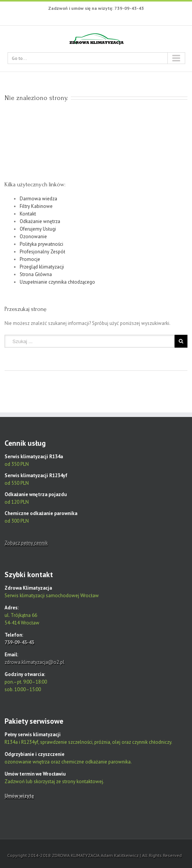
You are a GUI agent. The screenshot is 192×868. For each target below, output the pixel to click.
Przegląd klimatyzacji (42, 267)
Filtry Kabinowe (36, 206)
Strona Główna (36, 274)
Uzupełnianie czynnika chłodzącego (57, 282)
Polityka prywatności (41, 244)
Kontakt (28, 214)
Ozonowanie (33, 237)
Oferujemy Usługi (38, 229)
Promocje (30, 259)
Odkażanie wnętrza (40, 221)
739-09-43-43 (19, 642)
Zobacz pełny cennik (26, 543)
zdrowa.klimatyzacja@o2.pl (34, 662)
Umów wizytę (19, 796)
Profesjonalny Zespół (42, 252)
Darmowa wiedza (38, 199)
